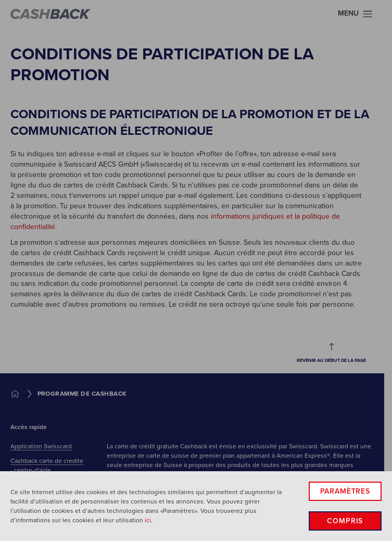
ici (148, 520)
